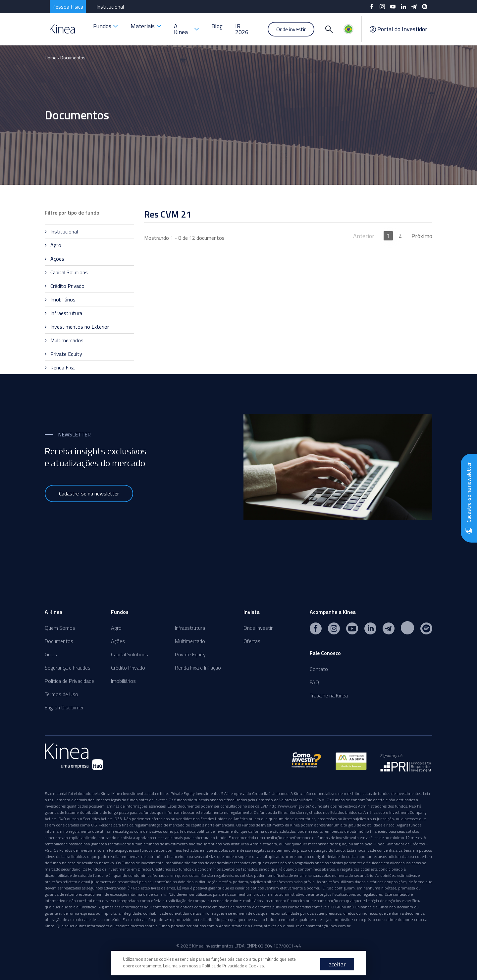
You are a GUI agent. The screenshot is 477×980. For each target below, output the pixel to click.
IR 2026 (242, 29)
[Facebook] (372, 7)
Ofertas (252, 641)
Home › (52, 58)
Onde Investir (258, 628)
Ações (118, 641)
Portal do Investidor (398, 29)
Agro (116, 628)
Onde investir (291, 29)
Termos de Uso (61, 694)
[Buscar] (329, 29)
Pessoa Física (68, 7)
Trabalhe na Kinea (329, 695)
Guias (51, 654)
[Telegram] (414, 7)
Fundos (106, 26)
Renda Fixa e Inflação (198, 668)
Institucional (110, 7)
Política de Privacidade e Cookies (233, 966)
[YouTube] (393, 7)
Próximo (422, 236)
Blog (217, 26)
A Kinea (186, 29)
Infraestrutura (190, 628)
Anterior (364, 236)
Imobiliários (123, 681)
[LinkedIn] (403, 7)
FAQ (314, 682)
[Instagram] (382, 7)
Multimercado (190, 641)
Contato (319, 669)
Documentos (73, 58)
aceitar (337, 964)
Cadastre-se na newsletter (89, 493)
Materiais (146, 26)
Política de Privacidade (69, 681)
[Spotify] (425, 7)
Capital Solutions (130, 654)
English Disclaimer (64, 707)
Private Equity (190, 654)
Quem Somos (60, 628)
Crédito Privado (128, 668)
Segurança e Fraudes (68, 668)
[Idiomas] (348, 29)
